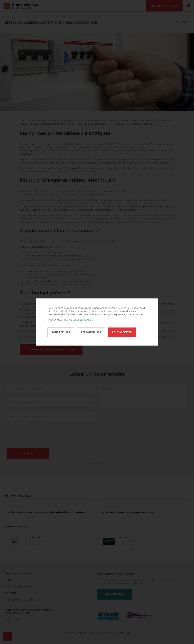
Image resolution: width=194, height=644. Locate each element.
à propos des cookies (81, 320)
